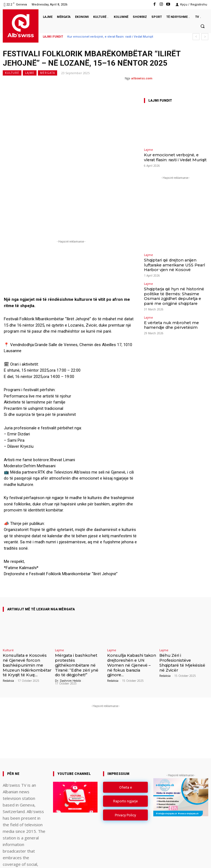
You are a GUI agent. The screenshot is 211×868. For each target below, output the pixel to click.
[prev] (196, 37)
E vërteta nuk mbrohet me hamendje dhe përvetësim (175, 311)
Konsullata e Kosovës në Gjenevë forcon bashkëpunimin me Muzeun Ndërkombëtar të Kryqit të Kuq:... (27, 618)
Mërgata (48, 73)
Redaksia (8, 632)
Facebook (144, 858)
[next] (205, 37)
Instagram (173, 858)
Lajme (30, 73)
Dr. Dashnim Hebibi (68, 632)
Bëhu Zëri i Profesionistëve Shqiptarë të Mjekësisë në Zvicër (184, 614)
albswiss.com (142, 78)
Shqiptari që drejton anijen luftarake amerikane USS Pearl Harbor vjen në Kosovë (172, 262)
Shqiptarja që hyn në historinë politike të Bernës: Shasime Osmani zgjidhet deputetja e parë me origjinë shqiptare (175, 287)
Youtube (202, 858)
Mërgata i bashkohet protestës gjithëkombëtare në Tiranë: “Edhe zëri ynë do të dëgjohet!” (78, 618)
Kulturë (12, 73)
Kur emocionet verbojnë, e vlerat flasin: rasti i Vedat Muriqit (110, 37)
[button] (202, 26)
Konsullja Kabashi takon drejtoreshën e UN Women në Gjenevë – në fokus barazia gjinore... (130, 616)
